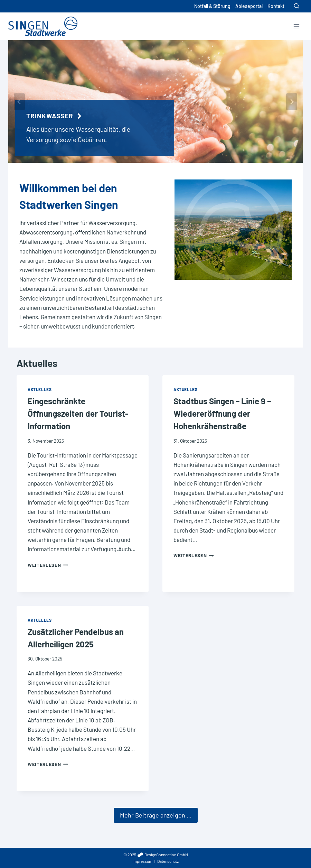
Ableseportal (249, 6)
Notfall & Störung (212, 6)
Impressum (142, 861)
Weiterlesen (48, 567)
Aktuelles (37, 366)
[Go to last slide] (19, 102)
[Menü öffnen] (296, 26)
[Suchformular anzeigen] (296, 6)
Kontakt (276, 6)
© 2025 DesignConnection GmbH (156, 855)
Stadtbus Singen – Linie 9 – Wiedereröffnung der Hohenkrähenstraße (222, 416)
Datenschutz (168, 861)
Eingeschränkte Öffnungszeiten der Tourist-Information (78, 416)
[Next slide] (292, 102)
